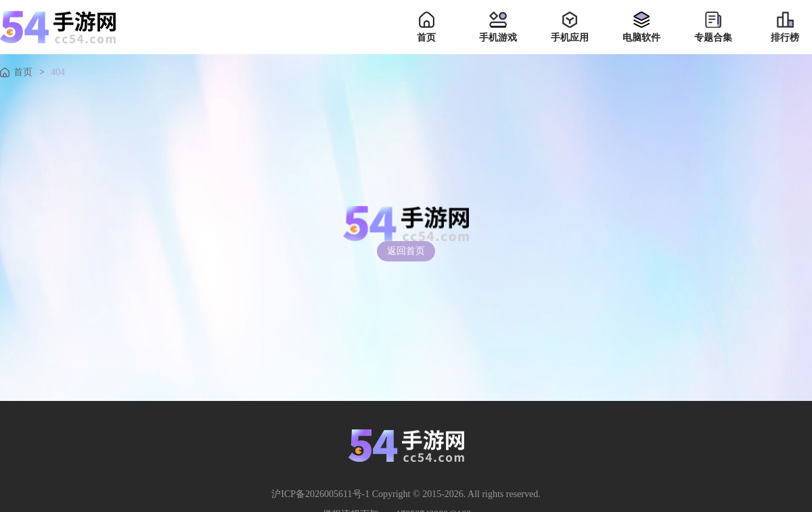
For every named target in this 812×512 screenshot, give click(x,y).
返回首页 (406, 251)
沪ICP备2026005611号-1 (320, 494)
